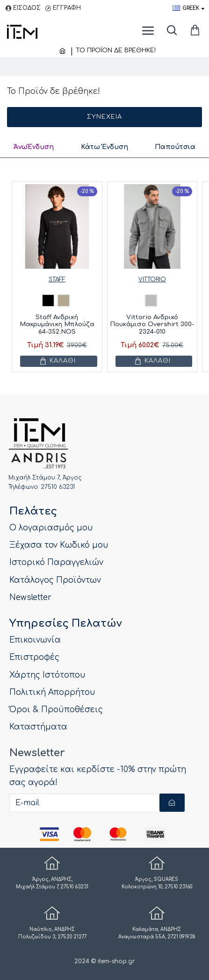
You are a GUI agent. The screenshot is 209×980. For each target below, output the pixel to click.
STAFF (57, 279)
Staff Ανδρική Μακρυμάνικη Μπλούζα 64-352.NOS (57, 324)
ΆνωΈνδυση (34, 147)
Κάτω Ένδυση (104, 147)
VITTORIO (152, 279)
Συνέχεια (104, 117)
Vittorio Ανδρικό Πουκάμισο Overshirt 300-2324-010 (152, 324)
